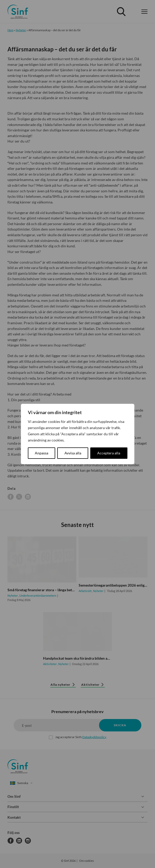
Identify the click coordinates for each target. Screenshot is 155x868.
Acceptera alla (109, 453)
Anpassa (42, 453)
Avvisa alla (73, 453)
